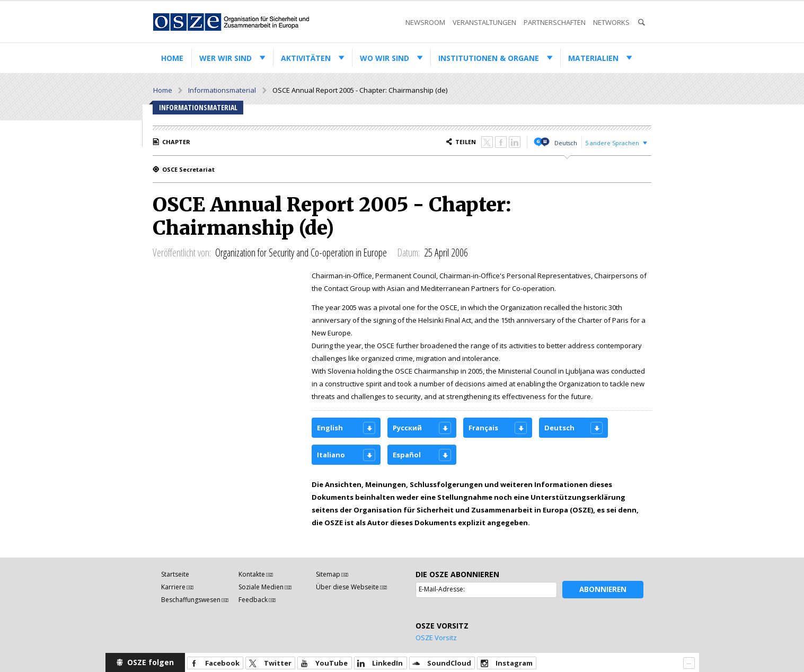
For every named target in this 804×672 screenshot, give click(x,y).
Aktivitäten (306, 58)
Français (483, 428)
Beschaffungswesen (191, 600)
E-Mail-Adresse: (442, 589)
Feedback (253, 600)
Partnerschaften (555, 22)
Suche (641, 23)
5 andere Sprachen (612, 143)
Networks (611, 22)
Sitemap (328, 574)
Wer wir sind (226, 58)
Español (407, 455)
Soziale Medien (261, 587)
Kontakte (252, 574)
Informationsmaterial (222, 90)
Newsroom (425, 22)
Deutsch (566, 143)
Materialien (593, 58)
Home (172, 58)
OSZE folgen (151, 662)
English (330, 428)
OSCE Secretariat (188, 169)
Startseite (175, 574)
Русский (407, 428)
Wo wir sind (385, 58)
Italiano (331, 455)
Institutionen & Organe (489, 58)
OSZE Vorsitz (436, 638)
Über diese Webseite (347, 587)
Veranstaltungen (484, 22)
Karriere (173, 587)
